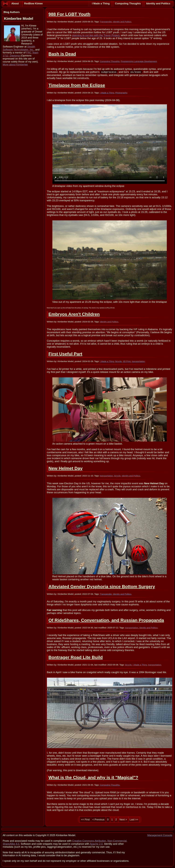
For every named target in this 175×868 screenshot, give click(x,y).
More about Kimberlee (15, 65)
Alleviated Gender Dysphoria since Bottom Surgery (102, 587)
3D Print (127, 362)
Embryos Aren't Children (74, 314)
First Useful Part (65, 354)
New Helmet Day (66, 469)
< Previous (99, 820)
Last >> (134, 820)
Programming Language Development (139, 61)
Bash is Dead (62, 54)
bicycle (119, 362)
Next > (123, 820)
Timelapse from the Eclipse (77, 86)
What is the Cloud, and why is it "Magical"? (93, 778)
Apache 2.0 (96, 844)
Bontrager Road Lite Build (76, 658)
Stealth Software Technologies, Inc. (19, 48)
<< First (85, 820)
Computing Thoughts (128, 3)
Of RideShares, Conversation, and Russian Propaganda (106, 620)
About (15, 3)
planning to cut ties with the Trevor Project (96, 35)
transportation (138, 362)
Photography (121, 93)
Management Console (160, 835)
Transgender (106, 22)
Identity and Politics (158, 3)
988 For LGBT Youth (69, 14)
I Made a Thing (101, 3)
